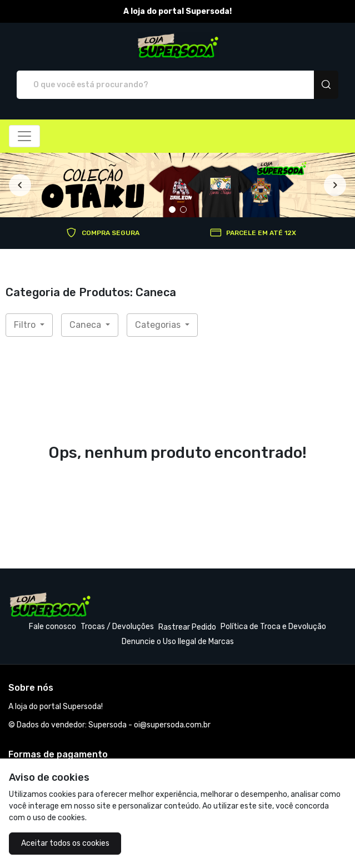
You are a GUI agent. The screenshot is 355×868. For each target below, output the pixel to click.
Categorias (159, 325)
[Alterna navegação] (24, 136)
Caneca (86, 325)
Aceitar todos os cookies (65, 843)
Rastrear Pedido (187, 627)
